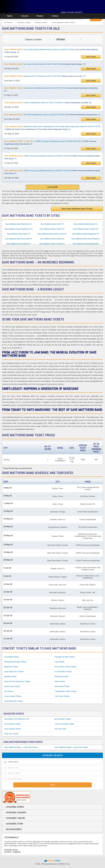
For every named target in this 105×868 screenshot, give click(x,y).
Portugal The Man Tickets (65, 657)
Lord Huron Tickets (62, 696)
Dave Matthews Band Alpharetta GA (19, 224)
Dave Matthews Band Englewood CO (86, 234)
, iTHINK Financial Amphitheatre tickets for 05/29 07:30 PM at (52, 157)
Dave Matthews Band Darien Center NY (52, 234)
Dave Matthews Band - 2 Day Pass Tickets (21, 747)
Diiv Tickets (9, 691)
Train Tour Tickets (11, 734)
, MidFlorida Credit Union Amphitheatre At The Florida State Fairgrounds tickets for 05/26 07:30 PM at (52, 128)
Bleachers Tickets (11, 667)
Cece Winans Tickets (13, 724)
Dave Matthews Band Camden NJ (52, 229)
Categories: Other (14, 824)
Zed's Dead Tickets (62, 686)
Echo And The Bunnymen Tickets (17, 681)
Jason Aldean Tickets (13, 729)
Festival (55, 16)
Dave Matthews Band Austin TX (52, 224)
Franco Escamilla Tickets (64, 724)
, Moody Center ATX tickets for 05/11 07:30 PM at (45, 76)
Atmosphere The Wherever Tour (17, 719)
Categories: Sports (15, 807)
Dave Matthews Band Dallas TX (19, 234)
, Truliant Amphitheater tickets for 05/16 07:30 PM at (48, 103)
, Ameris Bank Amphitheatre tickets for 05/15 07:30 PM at (51, 89)
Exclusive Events (14, 829)
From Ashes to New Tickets (65, 667)
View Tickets (91, 57)
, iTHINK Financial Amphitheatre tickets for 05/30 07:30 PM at (52, 172)
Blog (68, 864)
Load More (52, 187)
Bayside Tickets (10, 676)
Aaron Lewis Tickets (12, 686)
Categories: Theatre (15, 818)
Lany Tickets (59, 662)
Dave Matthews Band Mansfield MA (86, 244)
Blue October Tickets (63, 719)
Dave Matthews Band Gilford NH (52, 239)
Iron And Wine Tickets (63, 672)
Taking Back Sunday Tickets (15, 662)
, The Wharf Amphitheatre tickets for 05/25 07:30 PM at (52, 115)
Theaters (40, 16)
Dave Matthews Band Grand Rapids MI (86, 239)
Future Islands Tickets (13, 696)
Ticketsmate (20, 6)
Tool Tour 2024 (60, 729)
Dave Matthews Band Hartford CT (19, 244)
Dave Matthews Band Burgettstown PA (19, 229)
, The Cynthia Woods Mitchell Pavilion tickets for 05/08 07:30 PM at (51, 51)
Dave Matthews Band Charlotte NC (86, 229)
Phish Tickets (60, 681)
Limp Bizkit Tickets (12, 657)
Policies (63, 864)
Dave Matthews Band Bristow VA (86, 224)
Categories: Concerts (16, 813)
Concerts (25, 16)
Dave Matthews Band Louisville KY (52, 244)
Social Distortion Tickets (14, 701)
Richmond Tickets (62, 676)
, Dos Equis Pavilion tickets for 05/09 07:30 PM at (45, 64)
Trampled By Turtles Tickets (65, 691)
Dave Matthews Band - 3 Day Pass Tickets (71, 747)
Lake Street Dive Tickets (14, 672)
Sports (10, 16)
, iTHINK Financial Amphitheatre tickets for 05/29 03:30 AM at (50, 143)
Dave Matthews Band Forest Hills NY (19, 239)
